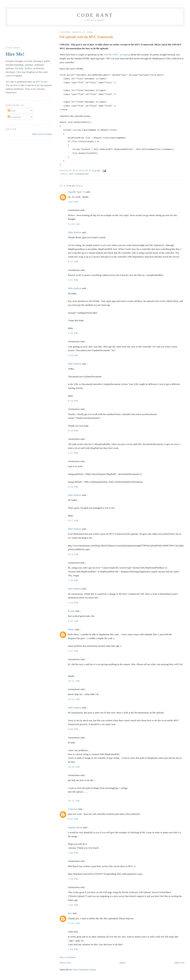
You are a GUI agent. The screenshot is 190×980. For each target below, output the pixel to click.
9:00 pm (73, 729)
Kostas (71, 611)
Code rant (95, 15)
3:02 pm (73, 202)
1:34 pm (73, 949)
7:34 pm (73, 879)
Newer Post (65, 963)
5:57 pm (73, 453)
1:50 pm (73, 333)
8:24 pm (73, 487)
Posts (12, 111)
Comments (14, 117)
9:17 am (73, 520)
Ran (70, 913)
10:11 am (74, 681)
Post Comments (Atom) (84, 970)
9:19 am (73, 554)
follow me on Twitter (42, 134)
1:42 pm (73, 905)
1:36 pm (73, 580)
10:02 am (74, 767)
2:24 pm (73, 603)
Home (122, 963)
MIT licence (42, 82)
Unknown (73, 809)
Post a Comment (68, 957)
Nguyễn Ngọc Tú (77, 192)
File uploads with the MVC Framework (86, 37)
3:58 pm (73, 355)
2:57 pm (73, 651)
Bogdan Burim (75, 827)
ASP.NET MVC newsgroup (117, 55)
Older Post (179, 963)
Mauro (71, 629)
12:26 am (74, 224)
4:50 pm (73, 431)
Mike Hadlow (75, 232)
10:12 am (74, 699)
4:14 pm (73, 401)
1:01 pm (73, 280)
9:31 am (73, 621)
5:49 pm (73, 853)
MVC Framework (79, 174)
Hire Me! (15, 54)
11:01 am (74, 923)
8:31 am (73, 261)
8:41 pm (73, 819)
